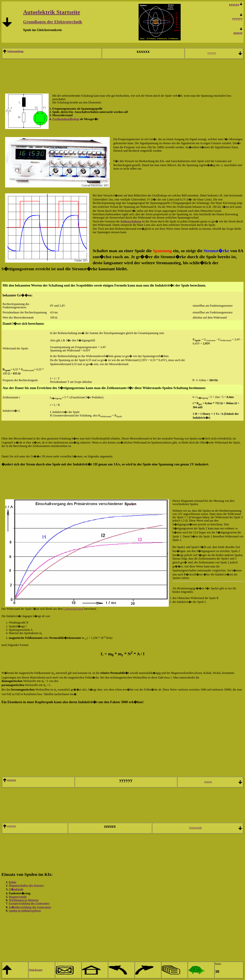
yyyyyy (237, 19)
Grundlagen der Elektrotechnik (53, 22)
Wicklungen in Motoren (24, 900)
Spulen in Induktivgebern (25, 911)
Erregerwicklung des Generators (29, 903)
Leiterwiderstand (73, 609)
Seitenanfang (15, 51)
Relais (13, 882)
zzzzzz (238, 33)
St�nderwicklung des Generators (30, 907)
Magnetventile (18, 897)
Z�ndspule (16, 889)
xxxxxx (12, 780)
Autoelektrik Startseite (52, 12)
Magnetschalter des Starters (26, 885)
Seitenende (195, 828)
